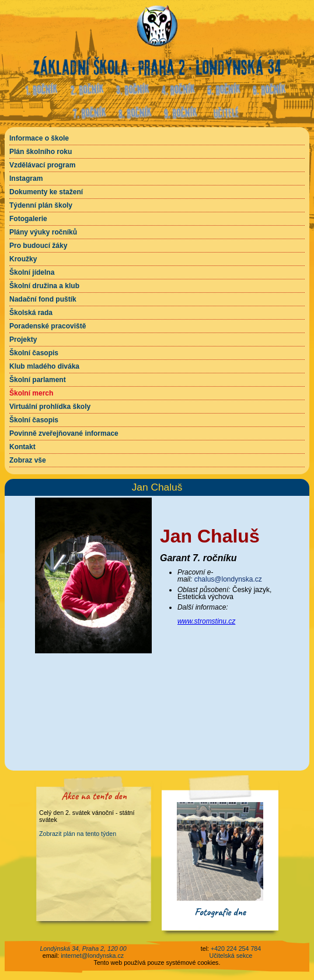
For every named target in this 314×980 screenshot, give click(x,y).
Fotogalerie (28, 219)
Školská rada (31, 313)
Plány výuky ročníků (43, 232)
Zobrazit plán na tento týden (78, 834)
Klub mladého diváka (44, 366)
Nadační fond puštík (43, 299)
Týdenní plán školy (41, 205)
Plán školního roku (41, 152)
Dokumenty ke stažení (46, 192)
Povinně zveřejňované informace (64, 433)
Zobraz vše (28, 460)
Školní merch (31, 393)
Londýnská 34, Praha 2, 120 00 (83, 949)
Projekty (23, 339)
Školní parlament (38, 380)
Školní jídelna (32, 272)
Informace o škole (39, 138)
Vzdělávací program (42, 165)
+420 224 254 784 (236, 949)
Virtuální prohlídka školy (50, 407)
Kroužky (23, 259)
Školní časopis (34, 353)
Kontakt (22, 447)
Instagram (26, 178)
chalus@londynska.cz (228, 579)
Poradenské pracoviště (48, 326)
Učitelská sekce (231, 956)
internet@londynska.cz (92, 956)
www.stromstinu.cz (206, 621)
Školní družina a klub (44, 286)
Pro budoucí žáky (38, 246)
